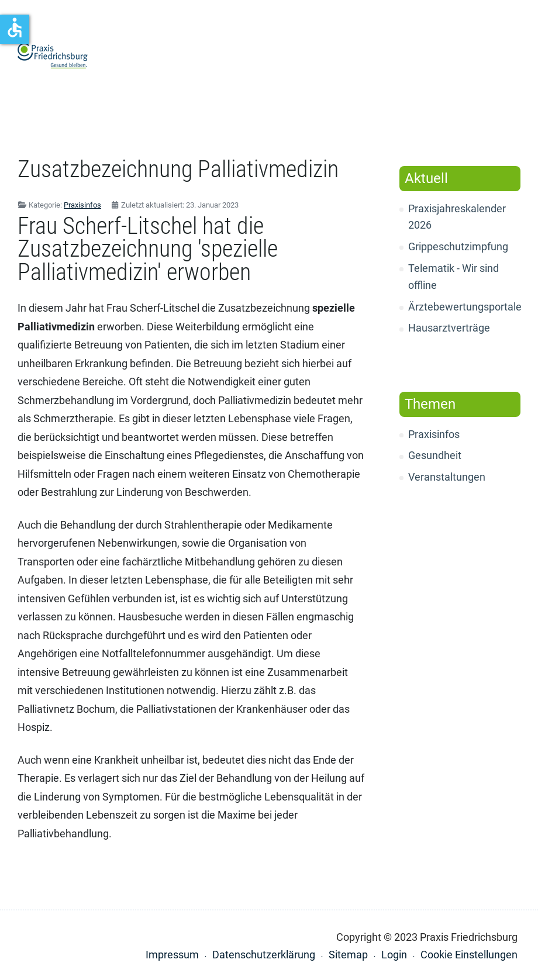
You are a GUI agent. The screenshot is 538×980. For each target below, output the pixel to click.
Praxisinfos (434, 434)
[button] (515, 56)
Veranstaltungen (447, 477)
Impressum (172, 955)
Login (394, 955)
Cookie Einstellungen (469, 955)
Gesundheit (435, 455)
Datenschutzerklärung (264, 955)
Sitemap (348, 955)
